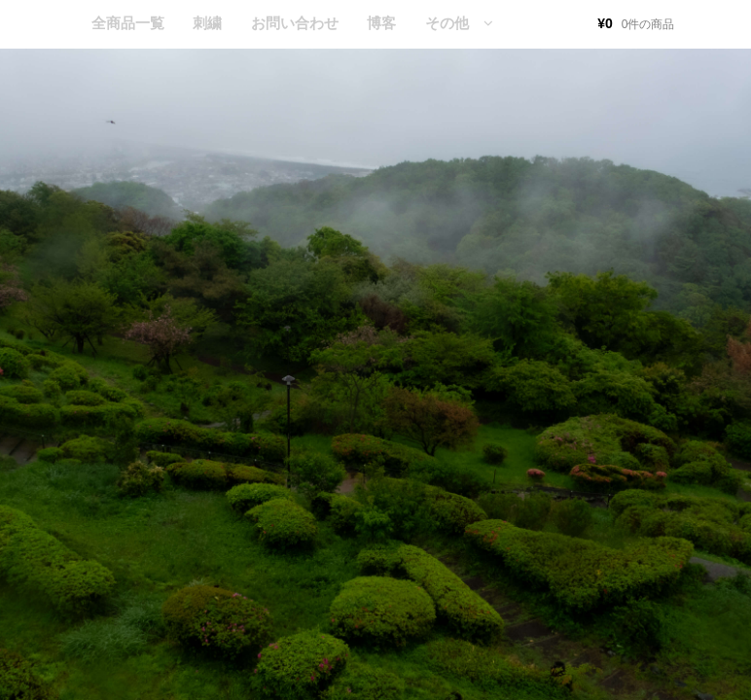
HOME (48, 24)
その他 (447, 23)
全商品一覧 (128, 23)
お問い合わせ (295, 23)
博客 (381, 23)
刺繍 (207, 23)
